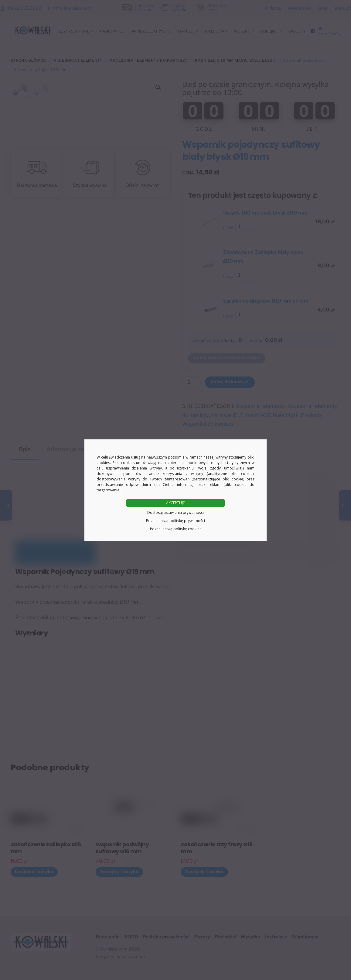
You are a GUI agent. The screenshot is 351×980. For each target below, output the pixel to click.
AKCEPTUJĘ (175, 503)
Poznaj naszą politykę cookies (176, 529)
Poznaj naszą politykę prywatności (175, 521)
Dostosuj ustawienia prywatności (175, 512)
